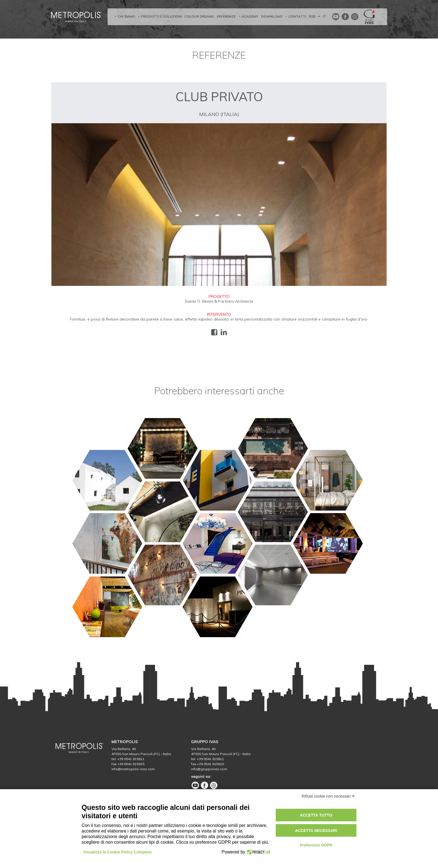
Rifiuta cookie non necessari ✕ (328, 796)
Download (272, 16)
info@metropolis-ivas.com (133, 769)
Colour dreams (199, 16)
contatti (296, 16)
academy (248, 16)
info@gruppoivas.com (209, 769)
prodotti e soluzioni (160, 16)
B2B (312, 16)
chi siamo (125, 16)
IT (322, 16)
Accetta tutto (316, 815)
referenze (226, 16)
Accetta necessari (316, 831)
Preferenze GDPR (316, 845)
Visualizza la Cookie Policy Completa (117, 852)
